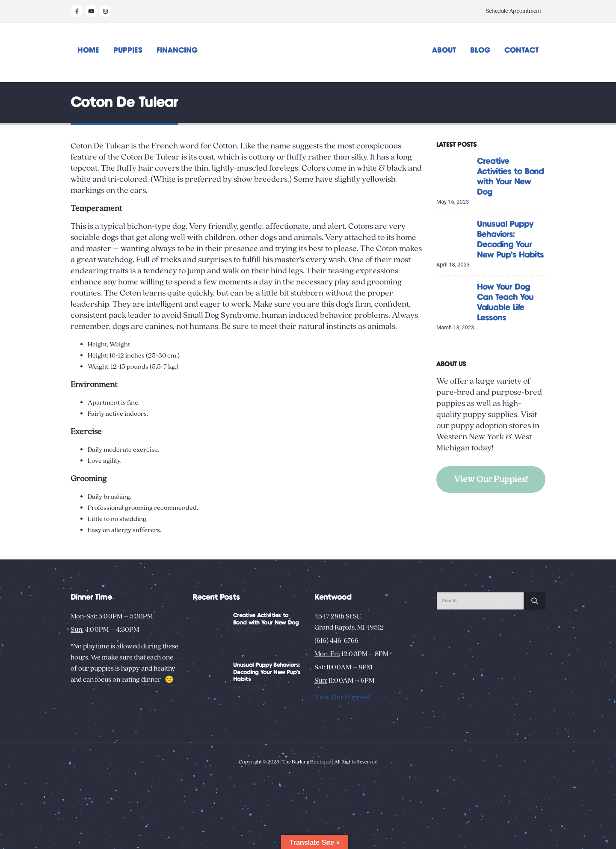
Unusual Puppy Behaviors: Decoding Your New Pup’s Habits (267, 672)
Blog (480, 50)
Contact (521, 50)
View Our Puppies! (491, 479)
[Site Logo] (308, 52)
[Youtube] (91, 11)
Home (88, 50)
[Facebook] (77, 11)
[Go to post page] (455, 174)
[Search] (535, 601)
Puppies (128, 50)
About (444, 50)
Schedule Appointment (514, 11)
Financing (177, 50)
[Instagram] (105, 11)
